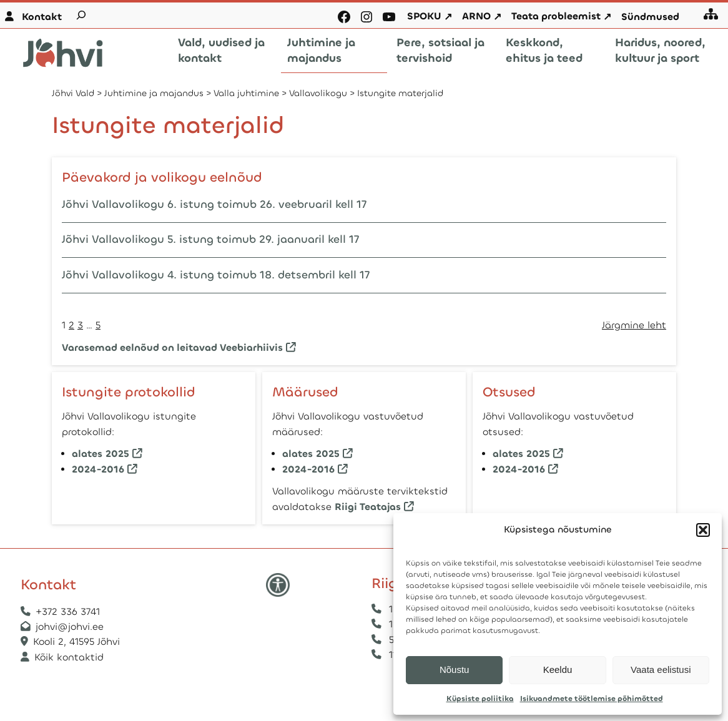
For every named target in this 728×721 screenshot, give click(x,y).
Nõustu (455, 669)
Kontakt (42, 17)
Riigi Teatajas (368, 506)
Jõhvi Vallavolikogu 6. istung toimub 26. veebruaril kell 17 (214, 204)
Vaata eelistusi (661, 669)
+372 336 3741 (68, 612)
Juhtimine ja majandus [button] (321, 50)
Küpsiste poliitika (480, 699)
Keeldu (558, 669)
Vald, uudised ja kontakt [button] (221, 50)
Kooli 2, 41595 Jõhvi (78, 642)
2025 (117, 454)
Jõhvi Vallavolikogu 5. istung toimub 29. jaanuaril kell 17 (210, 239)
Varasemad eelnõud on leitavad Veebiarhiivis (172, 347)
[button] (703, 530)
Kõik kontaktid (69, 657)
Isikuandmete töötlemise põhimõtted (592, 699)
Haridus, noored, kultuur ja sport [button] (660, 50)
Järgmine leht (634, 325)
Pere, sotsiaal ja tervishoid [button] (440, 50)
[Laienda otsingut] (81, 15)
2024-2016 (98, 469)
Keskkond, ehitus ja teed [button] (544, 50)
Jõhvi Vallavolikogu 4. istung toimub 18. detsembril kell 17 (216, 275)
